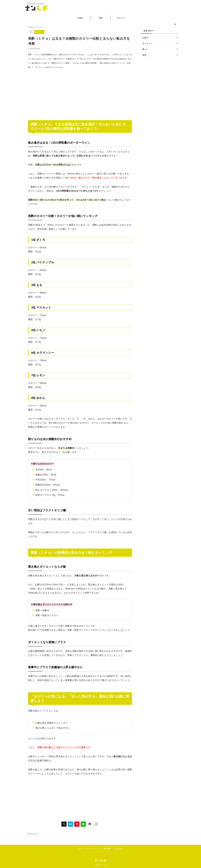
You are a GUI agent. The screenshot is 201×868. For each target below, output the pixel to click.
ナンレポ (100, 860)
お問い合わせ (118, 848)
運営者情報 (107, 848)
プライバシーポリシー (93, 848)
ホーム (80, 848)
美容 (101, 18)
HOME (80, 18)
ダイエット (121, 18)
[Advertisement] (80, 92)
